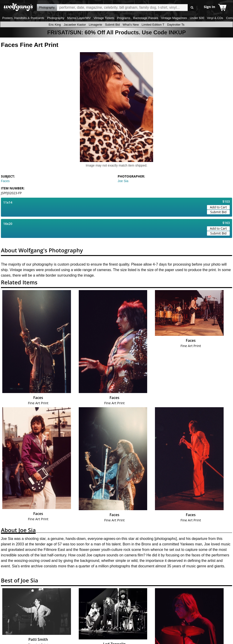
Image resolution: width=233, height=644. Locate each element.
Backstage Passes (146, 18)
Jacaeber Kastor (75, 25)
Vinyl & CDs (215, 18)
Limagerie (96, 25)
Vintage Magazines (174, 18)
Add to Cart (218, 207)
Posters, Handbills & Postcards (23, 18)
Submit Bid (112, 25)
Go (192, 8)
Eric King (55, 25)
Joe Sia (123, 181)
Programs (124, 18)
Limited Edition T (153, 25)
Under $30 (197, 18)
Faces (5, 181)
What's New (131, 25)
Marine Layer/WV (79, 18)
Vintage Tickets (104, 18)
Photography (56, 18)
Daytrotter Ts (176, 25)
